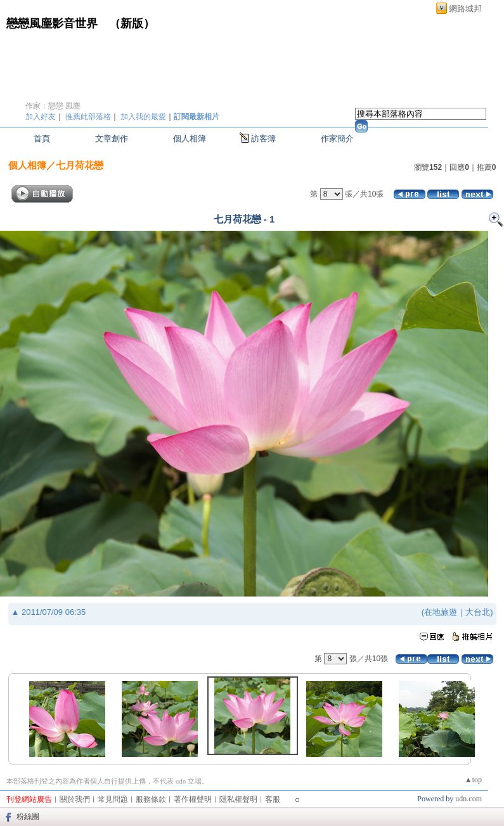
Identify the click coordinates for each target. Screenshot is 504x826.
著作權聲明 (193, 799)
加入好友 (41, 117)
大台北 (478, 612)
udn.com (468, 799)
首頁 (42, 139)
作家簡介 (337, 139)
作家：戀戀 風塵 (53, 106)
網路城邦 (465, 9)
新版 (132, 23)
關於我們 (75, 799)
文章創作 (112, 139)
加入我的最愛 (143, 117)
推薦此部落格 (88, 117)
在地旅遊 (441, 612)
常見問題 (113, 799)
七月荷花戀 (80, 165)
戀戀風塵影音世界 (52, 23)
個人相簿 (190, 139)
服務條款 (151, 799)
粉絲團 (28, 816)
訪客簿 (263, 139)
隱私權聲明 (238, 799)
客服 (273, 799)
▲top (473, 780)
